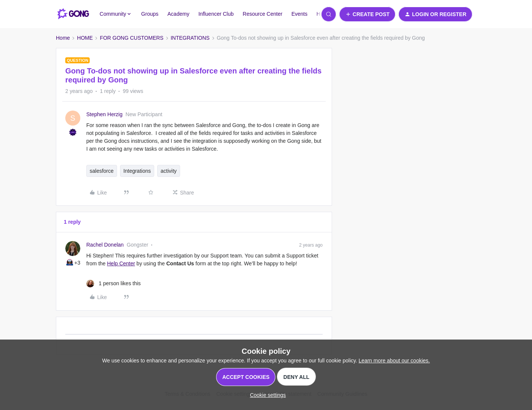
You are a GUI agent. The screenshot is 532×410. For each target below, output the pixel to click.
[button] (367, 14)
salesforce (102, 171)
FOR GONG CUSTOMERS (131, 38)
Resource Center (263, 14)
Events (300, 14)
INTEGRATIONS (190, 38)
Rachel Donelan (105, 245)
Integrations (137, 171)
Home (63, 38)
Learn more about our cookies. (394, 361)
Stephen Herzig (104, 114)
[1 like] (113, 284)
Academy (178, 14)
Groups (150, 14)
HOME (85, 38)
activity (169, 171)
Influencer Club (216, 14)
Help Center (121, 263)
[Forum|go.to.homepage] (73, 14)
